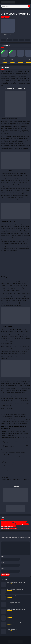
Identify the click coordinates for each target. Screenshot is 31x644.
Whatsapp (27, 40)
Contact (7, 17)
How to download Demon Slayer (8, 526)
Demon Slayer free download (8, 524)
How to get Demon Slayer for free (9, 529)
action (19, 338)
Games (6, 12)
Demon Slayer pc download (22, 524)
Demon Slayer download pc (20, 522)
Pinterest (15, 40)
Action (9, 12)
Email (2, 563)
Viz (14, 127)
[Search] (15, 6)
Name (2, 557)
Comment (3, 540)
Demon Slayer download (7, 522)
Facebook (4, 40)
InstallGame (21, 638)
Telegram (21, 40)
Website (2, 569)
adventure (22, 383)
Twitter (10, 40)
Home (2, 12)
